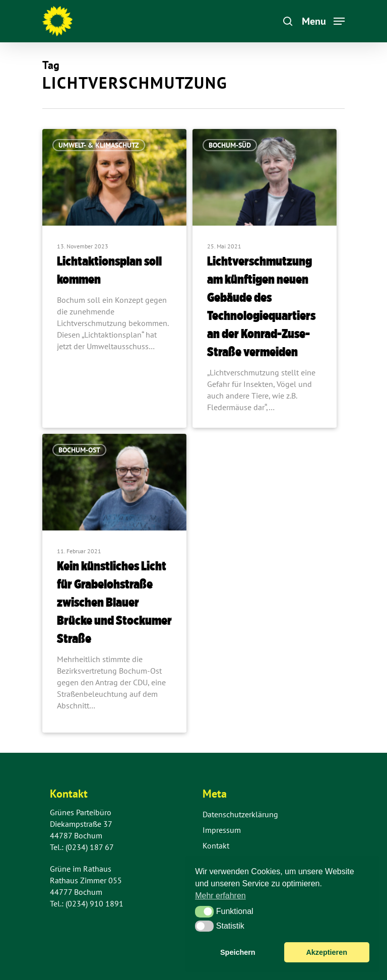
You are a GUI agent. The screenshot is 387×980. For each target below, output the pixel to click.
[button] (204, 911)
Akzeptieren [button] (327, 952)
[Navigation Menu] (323, 20)
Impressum (222, 830)
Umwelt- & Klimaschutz (99, 145)
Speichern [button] (238, 952)
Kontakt (216, 845)
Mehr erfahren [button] (220, 896)
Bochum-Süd (230, 145)
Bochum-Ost (79, 450)
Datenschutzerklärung (240, 814)
